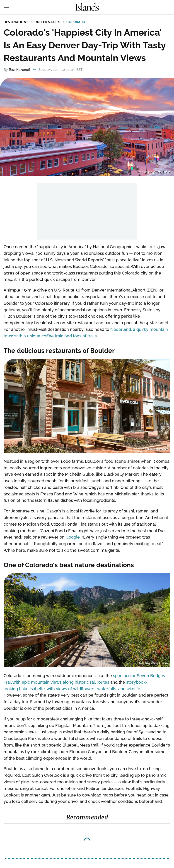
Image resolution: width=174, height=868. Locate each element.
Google (73, 537)
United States (47, 22)
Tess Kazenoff (19, 70)
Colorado (76, 22)
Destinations (16, 22)
